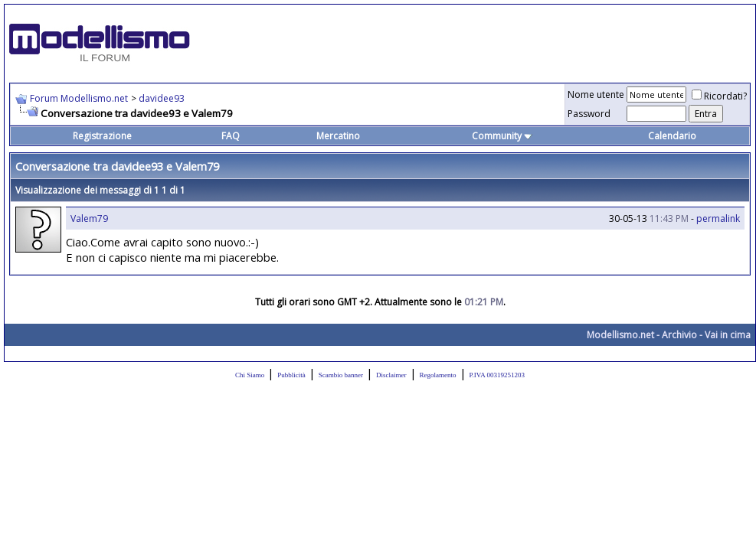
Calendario (672, 136)
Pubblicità (291, 375)
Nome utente (596, 95)
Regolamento (438, 375)
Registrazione (102, 136)
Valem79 (89, 218)
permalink (718, 218)
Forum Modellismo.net (79, 98)
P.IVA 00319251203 (497, 375)
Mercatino (338, 136)
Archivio (679, 335)
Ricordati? (719, 96)
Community (502, 136)
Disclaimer (391, 375)
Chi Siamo (250, 375)
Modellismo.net (620, 335)
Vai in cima (728, 335)
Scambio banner (341, 375)
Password (589, 114)
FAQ (231, 136)
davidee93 (162, 98)
